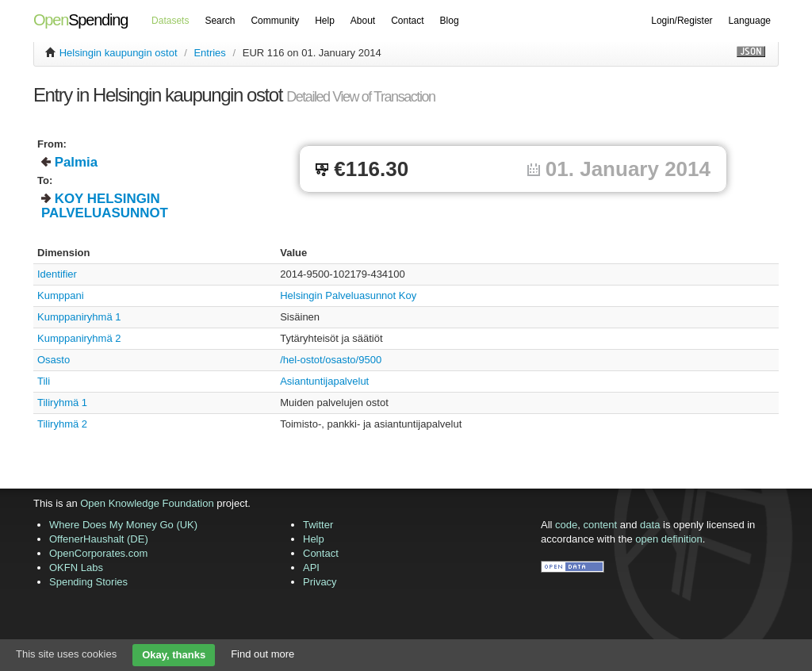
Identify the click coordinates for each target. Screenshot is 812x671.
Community (275, 21)
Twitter (318, 525)
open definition (669, 539)
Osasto (54, 360)
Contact (407, 21)
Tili (44, 381)
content (601, 525)
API (311, 567)
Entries (209, 53)
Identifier (57, 274)
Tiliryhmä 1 (62, 403)
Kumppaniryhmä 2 (79, 338)
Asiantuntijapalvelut (324, 381)
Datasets (170, 21)
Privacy (320, 582)
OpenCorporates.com (98, 553)
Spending (80, 20)
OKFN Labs (76, 567)
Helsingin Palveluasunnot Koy (348, 295)
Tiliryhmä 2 (62, 424)
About (363, 21)
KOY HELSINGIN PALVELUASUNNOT (105, 206)
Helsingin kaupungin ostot (119, 53)
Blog (450, 21)
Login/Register (682, 21)
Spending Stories (88, 582)
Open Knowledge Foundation (147, 503)
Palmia (76, 162)
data (650, 525)
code (566, 525)
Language (750, 21)
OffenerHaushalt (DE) (99, 539)
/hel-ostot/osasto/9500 (331, 360)
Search (220, 21)
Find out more (262, 654)
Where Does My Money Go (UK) (123, 525)
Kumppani (61, 295)
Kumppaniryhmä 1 (79, 317)
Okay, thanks (174, 655)
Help (325, 21)
